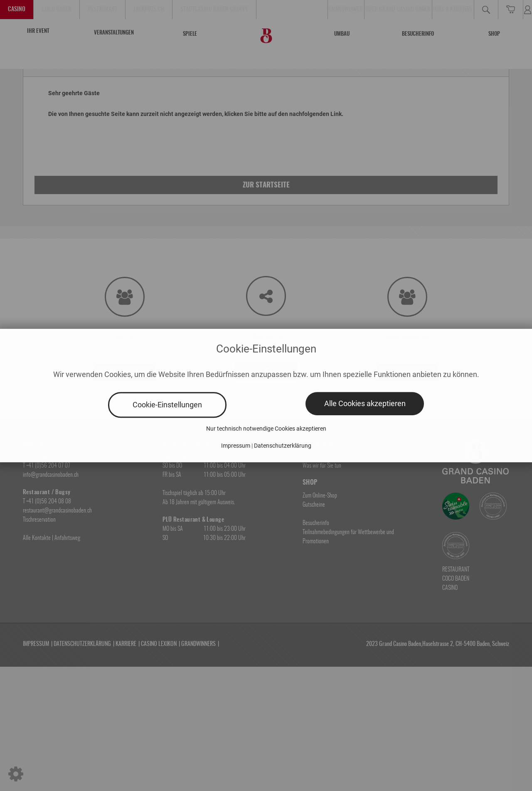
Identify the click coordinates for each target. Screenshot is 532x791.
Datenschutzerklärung (283, 446)
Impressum (236, 446)
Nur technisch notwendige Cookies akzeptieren (266, 429)
